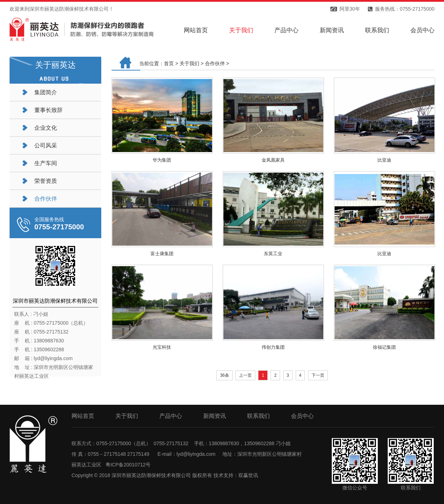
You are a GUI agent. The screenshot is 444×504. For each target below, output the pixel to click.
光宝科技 (162, 347)
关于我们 (241, 30)
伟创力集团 (273, 347)
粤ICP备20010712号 (128, 465)
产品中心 (286, 30)
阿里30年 (350, 9)
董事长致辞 (49, 110)
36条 (224, 375)
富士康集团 (162, 254)
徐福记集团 (384, 347)
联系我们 (377, 30)
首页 (169, 63)
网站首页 (196, 30)
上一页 (245, 375)
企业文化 (46, 128)
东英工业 (273, 254)
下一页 (318, 375)
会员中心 (422, 30)
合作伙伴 (46, 199)
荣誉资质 (46, 181)
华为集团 (162, 160)
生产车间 (46, 163)
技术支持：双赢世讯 (236, 475)
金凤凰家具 (273, 160)
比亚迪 (384, 160)
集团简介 (46, 92)
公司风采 (46, 145)
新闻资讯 (332, 30)
